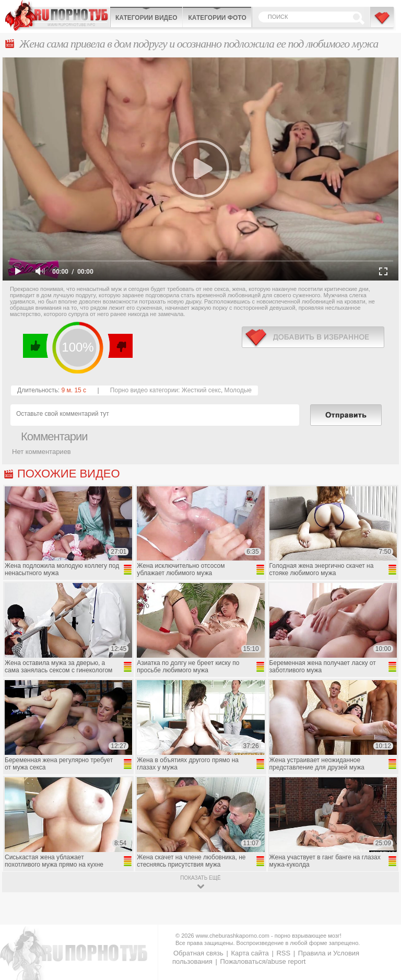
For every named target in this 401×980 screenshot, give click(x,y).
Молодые (238, 390)
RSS (283, 953)
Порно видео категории (144, 390)
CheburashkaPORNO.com (57, 15)
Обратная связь (198, 953)
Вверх (381, 921)
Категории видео (146, 18)
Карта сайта (250, 953)
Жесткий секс (201, 390)
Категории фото (217, 18)
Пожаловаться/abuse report (263, 961)
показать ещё (200, 878)
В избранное (383, 22)
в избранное (313, 337)
